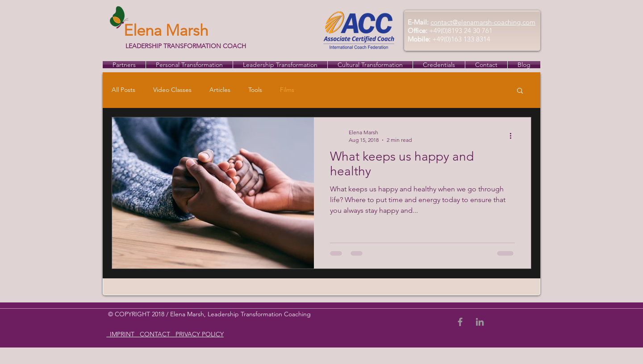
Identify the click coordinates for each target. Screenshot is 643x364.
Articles (220, 90)
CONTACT (156, 334)
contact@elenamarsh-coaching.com (483, 22)
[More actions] (514, 136)
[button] (520, 91)
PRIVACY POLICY (199, 334)
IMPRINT (122, 334)
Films (287, 90)
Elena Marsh (166, 30)
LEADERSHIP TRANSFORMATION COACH (185, 46)
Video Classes (172, 90)
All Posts (123, 90)
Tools (255, 90)
